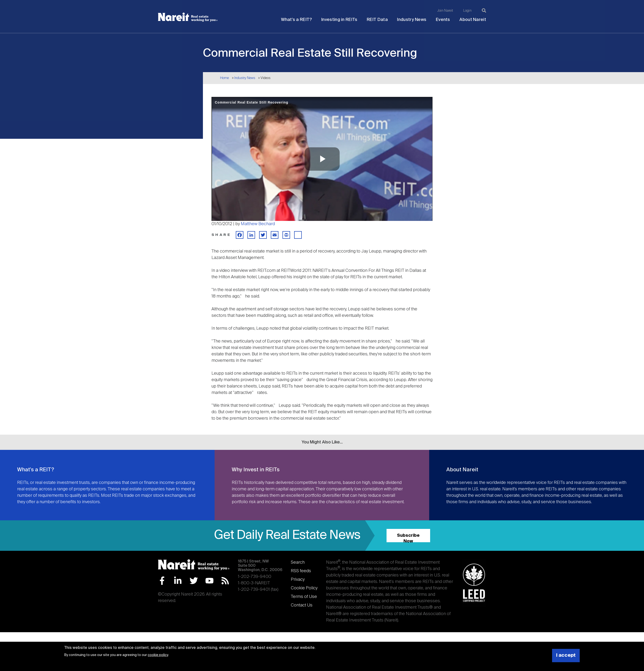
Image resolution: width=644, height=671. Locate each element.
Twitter (194, 581)
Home (224, 78)
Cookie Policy (304, 588)
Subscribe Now (408, 538)
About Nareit (473, 20)
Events (443, 20)
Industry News (412, 20)
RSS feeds (301, 571)
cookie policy (158, 655)
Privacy (298, 580)
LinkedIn (178, 581)
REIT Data (377, 20)
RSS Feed (225, 581)
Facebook (162, 581)
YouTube (209, 581)
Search (298, 562)
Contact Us (302, 605)
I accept (566, 655)
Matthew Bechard (258, 224)
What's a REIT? (296, 20)
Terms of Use (304, 597)
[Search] (484, 10)
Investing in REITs (339, 20)
